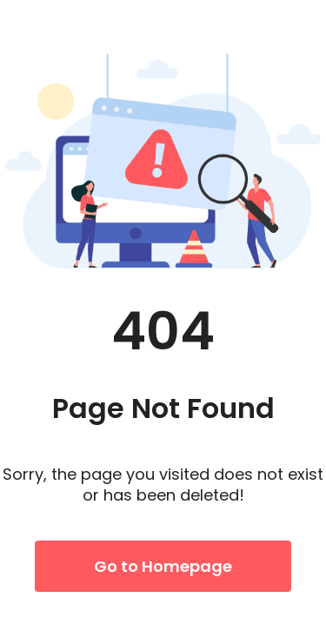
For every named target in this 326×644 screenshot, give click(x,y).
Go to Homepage (163, 566)
